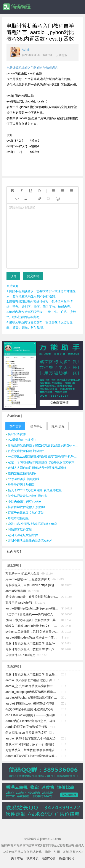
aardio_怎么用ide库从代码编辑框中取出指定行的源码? (32, 686)
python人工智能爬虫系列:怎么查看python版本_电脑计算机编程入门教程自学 (32, 632)
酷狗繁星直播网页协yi (21, 473)
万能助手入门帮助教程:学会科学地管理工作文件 (32, 750)
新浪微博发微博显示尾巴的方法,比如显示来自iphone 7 (42, 445)
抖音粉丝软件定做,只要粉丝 (25, 507)
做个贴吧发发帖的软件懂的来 (26, 496)
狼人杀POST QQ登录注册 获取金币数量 (34, 490)
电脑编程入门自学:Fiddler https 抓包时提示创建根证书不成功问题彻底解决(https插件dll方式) (32, 585)
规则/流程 (58, 426)
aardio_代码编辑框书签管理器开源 (29, 680)
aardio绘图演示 (16, 591)
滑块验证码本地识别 (20, 485)
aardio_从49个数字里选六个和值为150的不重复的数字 (32, 738)
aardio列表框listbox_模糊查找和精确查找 (32, 703)
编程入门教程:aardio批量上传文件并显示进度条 (32, 626)
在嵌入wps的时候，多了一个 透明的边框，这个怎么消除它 (32, 744)
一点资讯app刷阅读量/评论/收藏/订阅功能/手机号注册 (42, 457)
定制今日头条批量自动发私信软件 (29, 541)
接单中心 (36, 426)
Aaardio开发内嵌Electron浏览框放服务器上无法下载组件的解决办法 (32, 756)
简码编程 (17, 7)
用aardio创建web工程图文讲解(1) (28, 579)
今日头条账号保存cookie (23, 501)
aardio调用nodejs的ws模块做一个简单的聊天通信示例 (32, 637)
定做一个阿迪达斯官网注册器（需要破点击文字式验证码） (42, 462)
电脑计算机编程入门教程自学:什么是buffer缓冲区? (32, 674)
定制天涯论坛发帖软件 (22, 535)
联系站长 (32, 858)
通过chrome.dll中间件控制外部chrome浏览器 (32, 597)
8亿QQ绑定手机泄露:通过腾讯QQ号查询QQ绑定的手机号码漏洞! (32, 709)
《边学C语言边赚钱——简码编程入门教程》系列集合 (32, 614)
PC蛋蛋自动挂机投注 (21, 440)
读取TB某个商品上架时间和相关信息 (31, 524)
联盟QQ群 (49, 858)
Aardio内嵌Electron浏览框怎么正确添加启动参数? (32, 721)
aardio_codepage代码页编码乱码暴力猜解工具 (32, 692)
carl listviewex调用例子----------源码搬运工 (32, 715)
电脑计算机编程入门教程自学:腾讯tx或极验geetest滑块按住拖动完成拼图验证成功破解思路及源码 (32, 649)
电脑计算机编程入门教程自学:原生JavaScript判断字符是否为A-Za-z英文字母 (32, 643)
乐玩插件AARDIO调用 (20, 655)
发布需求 (15, 426)
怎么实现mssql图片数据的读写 (26, 733)
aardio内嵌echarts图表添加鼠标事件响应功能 (32, 698)
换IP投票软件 (16, 434)
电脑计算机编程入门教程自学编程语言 (32, 68)
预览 (13, 276)
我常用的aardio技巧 (19, 603)
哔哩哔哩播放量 (17, 518)
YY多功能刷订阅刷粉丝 (22, 479)
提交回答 (33, 276)
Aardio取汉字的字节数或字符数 (26, 727)
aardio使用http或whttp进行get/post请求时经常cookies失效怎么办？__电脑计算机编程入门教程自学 (32, 608)
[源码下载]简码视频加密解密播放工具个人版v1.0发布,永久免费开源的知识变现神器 (32, 620)
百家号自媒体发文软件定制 (25, 513)
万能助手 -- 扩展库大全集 (22, 573)
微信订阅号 (67, 858)
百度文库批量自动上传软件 (25, 451)
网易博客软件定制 (19, 529)
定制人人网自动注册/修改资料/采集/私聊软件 (37, 468)
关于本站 (17, 858)
